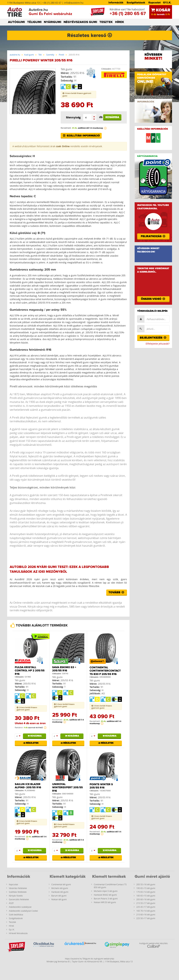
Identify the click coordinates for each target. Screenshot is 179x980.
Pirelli (61, 55)
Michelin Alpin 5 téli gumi (106, 891)
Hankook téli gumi (60, 892)
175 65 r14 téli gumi (146, 892)
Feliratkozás (153, 236)
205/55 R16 (77, 73)
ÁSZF (11, 903)
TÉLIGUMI (34, 22)
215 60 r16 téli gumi (146, 914)
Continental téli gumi (61, 884)
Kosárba (112, 117)
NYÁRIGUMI (53, 22)
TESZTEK (106, 22)
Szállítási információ (81, 136)
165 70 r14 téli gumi (146, 911)
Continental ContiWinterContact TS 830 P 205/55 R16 (105, 671)
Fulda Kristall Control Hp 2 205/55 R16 (30, 671)
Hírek (11, 926)
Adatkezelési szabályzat (20, 907)
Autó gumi (29, 55)
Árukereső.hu (91, 943)
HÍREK (120, 22)
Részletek (31, 743)
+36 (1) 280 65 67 (128, 14)
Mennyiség (73, 117)
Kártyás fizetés (16, 896)
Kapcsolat (155, 3)
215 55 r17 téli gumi (146, 903)
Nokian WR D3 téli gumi (105, 902)
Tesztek (12, 922)
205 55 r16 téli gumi (146, 884)
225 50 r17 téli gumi (146, 918)
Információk (116, 3)
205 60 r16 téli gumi (146, 899)
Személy (50, 55)
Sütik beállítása (16, 914)
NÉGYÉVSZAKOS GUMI (80, 22)
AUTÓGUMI (16, 22)
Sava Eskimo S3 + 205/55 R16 (64, 669)
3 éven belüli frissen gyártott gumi (27, 708)
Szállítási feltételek (18, 892)
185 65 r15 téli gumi (146, 896)
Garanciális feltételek (19, 899)
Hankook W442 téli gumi (105, 895)
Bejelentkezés (153, 338)
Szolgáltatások (136, 3)
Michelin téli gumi (60, 888)
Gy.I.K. (12, 929)
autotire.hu (15, 55)
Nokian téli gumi (59, 899)
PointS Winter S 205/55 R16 (101, 786)
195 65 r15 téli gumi (146, 888)
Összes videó (153, 299)
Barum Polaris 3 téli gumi (106, 899)
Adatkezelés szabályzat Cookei (23, 911)
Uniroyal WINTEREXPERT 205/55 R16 (67, 787)
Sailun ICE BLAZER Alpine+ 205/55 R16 (28, 786)
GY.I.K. (167, 3)
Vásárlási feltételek (18, 888)
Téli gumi (66, 69)
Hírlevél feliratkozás (18, 933)
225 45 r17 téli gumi (146, 907)
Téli (40, 55)
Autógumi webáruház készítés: (154, 945)
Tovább (117, 592)
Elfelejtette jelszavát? (158, 344)
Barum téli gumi (59, 896)
